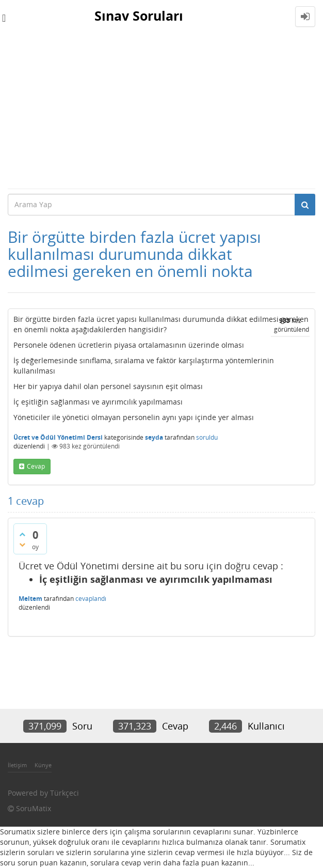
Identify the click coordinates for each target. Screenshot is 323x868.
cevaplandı (91, 599)
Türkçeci (64, 793)
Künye (43, 765)
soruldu (207, 437)
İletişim (17, 765)
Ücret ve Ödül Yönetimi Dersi (58, 437)
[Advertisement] (161, 111)
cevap (36, 466)
